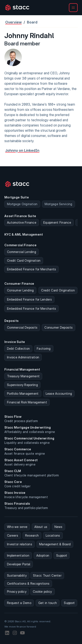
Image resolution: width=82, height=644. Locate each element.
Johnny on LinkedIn (22, 150)
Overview (13, 22)
